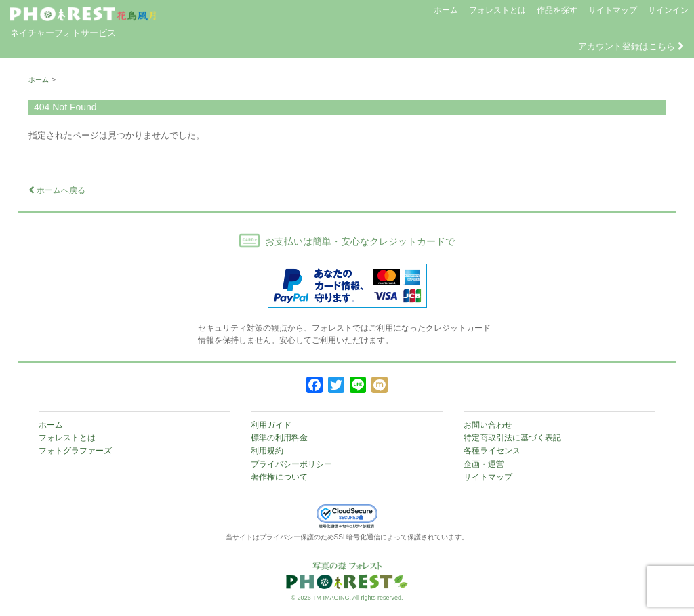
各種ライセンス (492, 451)
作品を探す (557, 10)
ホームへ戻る (57, 190)
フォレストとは (497, 10)
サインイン (668, 10)
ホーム (446, 10)
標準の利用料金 (279, 438)
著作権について (279, 477)
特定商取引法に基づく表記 (512, 438)
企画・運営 (484, 464)
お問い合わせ (488, 425)
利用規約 (267, 451)
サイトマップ (613, 10)
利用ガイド (271, 425)
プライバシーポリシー (291, 464)
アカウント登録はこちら (631, 46)
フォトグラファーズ (75, 451)
